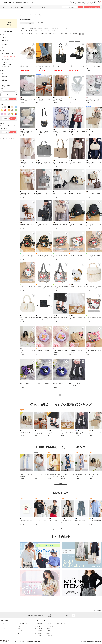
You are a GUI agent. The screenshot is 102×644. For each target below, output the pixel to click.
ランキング (24, 7)
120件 (54, 34)
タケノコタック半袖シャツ (95, 520)
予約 (49, 31)
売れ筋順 (40, 28)
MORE (61, 483)
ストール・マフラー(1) (7, 65)
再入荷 (53, 31)
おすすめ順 (29, 28)
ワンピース (3, 628)
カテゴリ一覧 (15, 7)
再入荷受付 (94, 60)
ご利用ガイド (39, 624)
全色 (70, 34)
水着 (19, 626)
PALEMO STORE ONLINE (6, 15)
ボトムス (3, 631)
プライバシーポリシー (62, 624)
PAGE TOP (98, 611)
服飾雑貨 (20, 633)
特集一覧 (43, 7)
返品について (39, 636)
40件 (46, 34)
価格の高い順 (55, 28)
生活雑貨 (20, 631)
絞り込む (13, 99)
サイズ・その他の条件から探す (92, 7)
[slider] (2, 91)
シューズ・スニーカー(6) (8, 60)
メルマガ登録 (39, 631)
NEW (41, 31)
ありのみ (36, 34)
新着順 (35, 28)
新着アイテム (5, 7)
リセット (5, 99)
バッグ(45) (5, 62)
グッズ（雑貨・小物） (36, 15)
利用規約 (48, 633)
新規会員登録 (81, 2)
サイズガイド (49, 624)
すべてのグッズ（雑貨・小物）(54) (9, 57)
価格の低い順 (47, 28)
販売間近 (36, 31)
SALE (45, 31)
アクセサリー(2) (6, 67)
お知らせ (89, 2)
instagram (49, 615)
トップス (3, 624)
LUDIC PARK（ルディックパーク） (22, 15)
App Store (73, 615)
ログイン (73, 2)
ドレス (2, 636)
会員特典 (38, 626)
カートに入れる (99, 2)
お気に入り (95, 2)
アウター (3, 626)
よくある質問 (39, 633)
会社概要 (48, 631)
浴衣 (19, 628)
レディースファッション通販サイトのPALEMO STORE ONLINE (25, 641)
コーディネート (34, 7)
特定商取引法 (49, 636)
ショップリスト (49, 626)
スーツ (2, 633)
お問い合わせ (49, 628)
